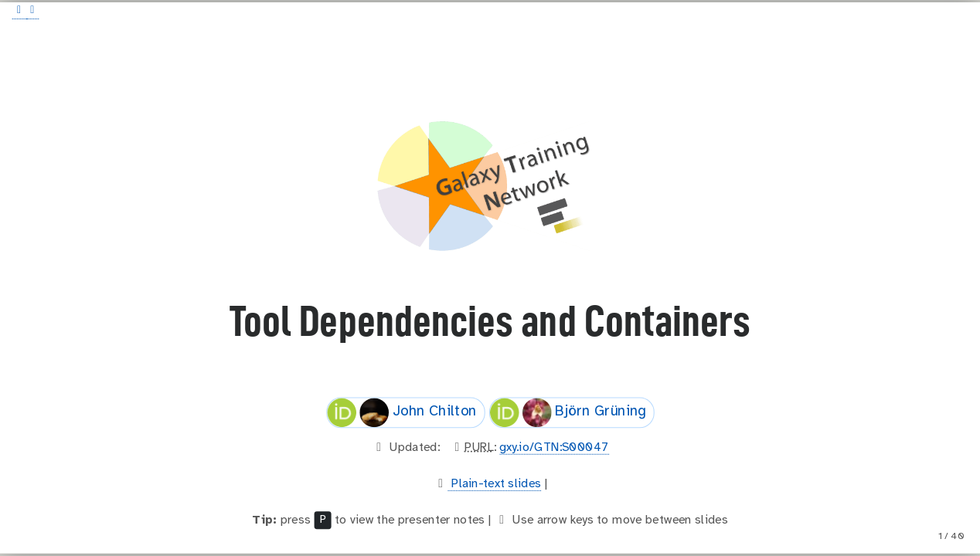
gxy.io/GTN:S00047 (554, 448)
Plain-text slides (495, 484)
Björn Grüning (567, 412)
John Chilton (402, 412)
